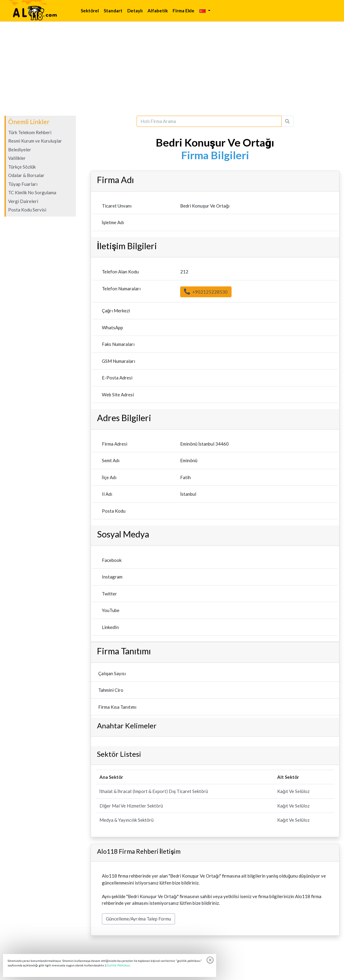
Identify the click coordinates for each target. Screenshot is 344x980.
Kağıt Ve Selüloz (293, 791)
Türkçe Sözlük (22, 167)
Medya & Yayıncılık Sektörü (127, 820)
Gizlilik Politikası (118, 965)
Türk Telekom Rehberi (30, 132)
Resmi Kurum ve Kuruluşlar (35, 141)
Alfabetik (158, 11)
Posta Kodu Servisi (27, 210)
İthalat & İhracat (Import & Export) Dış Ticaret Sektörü (154, 791)
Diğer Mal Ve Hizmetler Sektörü (131, 806)
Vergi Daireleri (23, 201)
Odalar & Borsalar (26, 175)
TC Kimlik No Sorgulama (32, 192)
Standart (113, 11)
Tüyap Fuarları (23, 184)
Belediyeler (20, 150)
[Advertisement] (172, 69)
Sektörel (90, 11)
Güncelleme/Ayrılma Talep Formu (138, 919)
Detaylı (135, 11)
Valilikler (17, 158)
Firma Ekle (183, 11)
